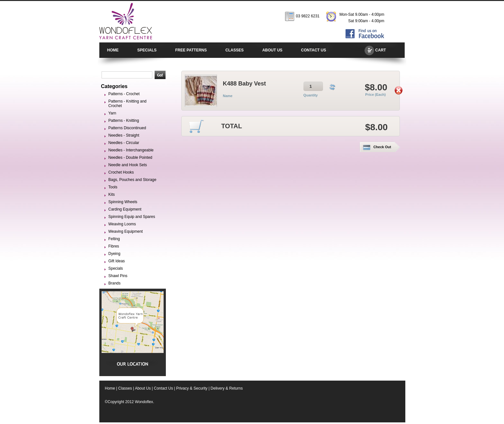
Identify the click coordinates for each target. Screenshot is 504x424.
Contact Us (163, 388)
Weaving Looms (122, 224)
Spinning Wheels (123, 202)
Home (110, 388)
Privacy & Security (192, 388)
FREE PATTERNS (191, 50)
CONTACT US (314, 50)
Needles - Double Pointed (130, 158)
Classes (125, 388)
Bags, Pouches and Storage (132, 180)
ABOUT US (272, 50)
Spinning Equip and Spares (132, 217)
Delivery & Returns (227, 388)
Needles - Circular (124, 143)
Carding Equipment (125, 209)
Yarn (112, 113)
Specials (116, 268)
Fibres (114, 246)
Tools (113, 187)
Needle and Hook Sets (128, 165)
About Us (143, 388)
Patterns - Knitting (124, 121)
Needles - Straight (124, 135)
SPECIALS (147, 50)
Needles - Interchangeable (131, 150)
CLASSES (234, 50)
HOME (113, 50)
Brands (114, 283)
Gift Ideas (117, 261)
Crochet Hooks (121, 172)
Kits (112, 194)
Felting (114, 239)
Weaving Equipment (126, 231)
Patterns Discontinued (127, 128)
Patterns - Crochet (124, 94)
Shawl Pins (118, 276)
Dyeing (114, 254)
